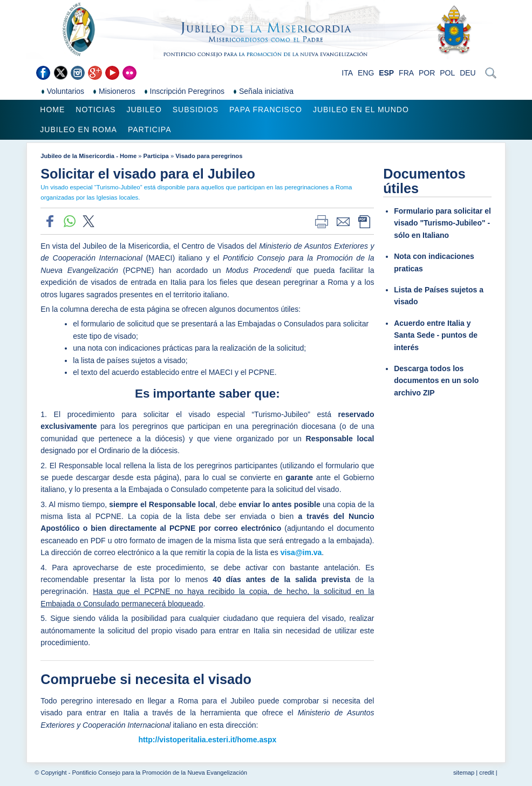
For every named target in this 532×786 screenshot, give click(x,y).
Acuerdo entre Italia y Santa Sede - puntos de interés (436, 335)
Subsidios (196, 110)
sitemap (464, 773)
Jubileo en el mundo (361, 110)
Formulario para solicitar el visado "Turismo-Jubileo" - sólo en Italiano (442, 223)
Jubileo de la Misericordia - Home (88, 156)
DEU (468, 73)
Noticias (96, 110)
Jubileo (144, 110)
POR (427, 73)
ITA (347, 73)
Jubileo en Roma (79, 129)
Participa (150, 129)
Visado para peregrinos (209, 156)
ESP (386, 73)
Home (52, 110)
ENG (366, 73)
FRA (406, 73)
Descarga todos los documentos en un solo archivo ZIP (436, 381)
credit (486, 773)
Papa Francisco (266, 110)
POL (447, 73)
